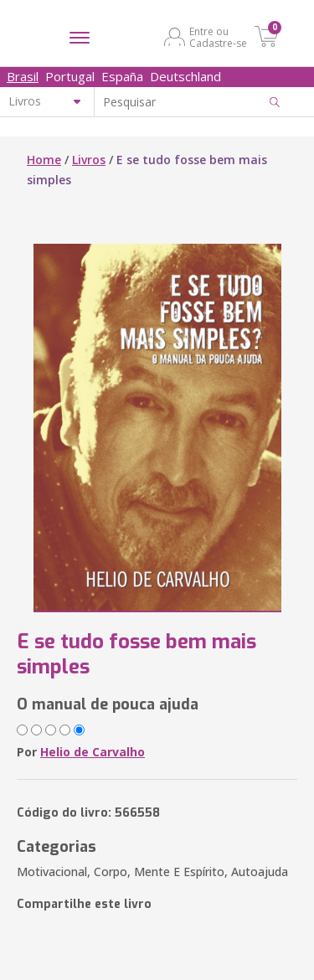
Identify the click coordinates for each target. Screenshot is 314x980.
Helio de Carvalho (93, 752)
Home (44, 160)
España (122, 76)
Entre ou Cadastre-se (218, 37)
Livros (89, 160)
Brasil (23, 76)
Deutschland (185, 76)
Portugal (70, 76)
